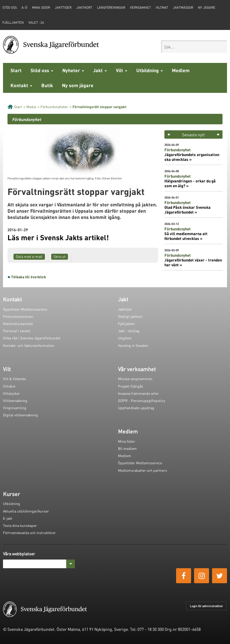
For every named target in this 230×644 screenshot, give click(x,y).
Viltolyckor (11, 393)
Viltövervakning (15, 401)
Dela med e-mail (29, 257)
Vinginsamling (15, 408)
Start (16, 70)
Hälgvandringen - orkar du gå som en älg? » (190, 183)
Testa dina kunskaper (20, 526)
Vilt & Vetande (14, 379)
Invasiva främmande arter (138, 393)
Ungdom (125, 338)
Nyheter (73, 70)
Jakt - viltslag (129, 331)
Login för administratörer (206, 606)
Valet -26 (36, 22)
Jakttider (63, 7)
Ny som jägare (78, 85)
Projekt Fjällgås (131, 386)
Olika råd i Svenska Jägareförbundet (32, 338)
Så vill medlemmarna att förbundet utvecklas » (186, 236)
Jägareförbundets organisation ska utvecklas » (192, 157)
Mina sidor (41, 7)
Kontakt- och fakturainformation (29, 346)
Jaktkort (84, 7)
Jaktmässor (183, 7)
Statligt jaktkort (130, 316)
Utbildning (150, 70)
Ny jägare (207, 7)
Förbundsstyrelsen (18, 316)
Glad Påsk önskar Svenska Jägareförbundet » (187, 210)
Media (31, 107)
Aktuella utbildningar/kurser (26, 511)
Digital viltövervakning (21, 415)
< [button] (169, 134)
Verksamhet (140, 7)
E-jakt (8, 518)
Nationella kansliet (18, 324)
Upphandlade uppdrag (136, 408)
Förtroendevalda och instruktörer (29, 533)
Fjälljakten (13, 22)
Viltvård (9, 386)
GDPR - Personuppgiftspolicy (142, 401)
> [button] (218, 134)
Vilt (122, 70)
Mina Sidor (127, 441)
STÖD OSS (10, 7)
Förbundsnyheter (54, 107)
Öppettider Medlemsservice (25, 309)
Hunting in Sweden (133, 346)
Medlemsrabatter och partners (143, 470)
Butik (47, 85)
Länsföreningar (111, 7)
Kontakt (21, 85)
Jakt (100, 70)
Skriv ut (60, 257)
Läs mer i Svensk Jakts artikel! (58, 237)
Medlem (181, 70)
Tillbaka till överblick (29, 277)
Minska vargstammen (135, 379)
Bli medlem (127, 449)
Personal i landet (17, 331)
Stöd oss (42, 70)
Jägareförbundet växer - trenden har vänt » (193, 262)
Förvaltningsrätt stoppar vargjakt (99, 107)
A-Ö (24, 7)
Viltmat (162, 7)
